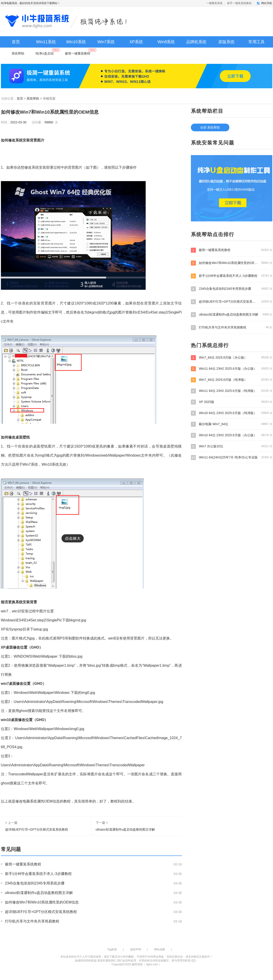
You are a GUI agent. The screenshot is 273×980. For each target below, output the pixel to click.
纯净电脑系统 (9, 3)
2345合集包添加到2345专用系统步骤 (35, 883)
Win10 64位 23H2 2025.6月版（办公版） (232, 435)
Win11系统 (46, 42)
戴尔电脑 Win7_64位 (232, 424)
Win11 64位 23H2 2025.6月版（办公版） (232, 369)
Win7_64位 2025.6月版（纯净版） (232, 380)
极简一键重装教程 (80, 52)
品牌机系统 (196, 42)
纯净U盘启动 (47, 52)
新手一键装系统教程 (239, 3)
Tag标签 (112, 949)
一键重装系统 (214, 3)
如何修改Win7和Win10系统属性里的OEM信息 (42, 902)
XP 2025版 (232, 402)
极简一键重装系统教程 (23, 864)
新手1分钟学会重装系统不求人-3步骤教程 (38, 874)
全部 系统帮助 (210, 127)
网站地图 (160, 949)
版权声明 (136, 949)
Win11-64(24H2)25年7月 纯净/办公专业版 (232, 457)
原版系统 (226, 42)
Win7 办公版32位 (232, 446)
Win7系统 (106, 42)
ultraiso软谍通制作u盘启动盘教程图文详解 (125, 829)
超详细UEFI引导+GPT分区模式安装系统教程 (37, 829)
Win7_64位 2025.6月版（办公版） (232, 357)
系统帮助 (18, 53)
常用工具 (256, 42)
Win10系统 (76, 42)
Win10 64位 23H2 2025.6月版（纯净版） (232, 413)
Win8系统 (166, 42)
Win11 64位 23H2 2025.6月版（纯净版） (232, 391)
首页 (16, 42)
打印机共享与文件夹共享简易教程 (32, 921)
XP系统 (136, 42)
